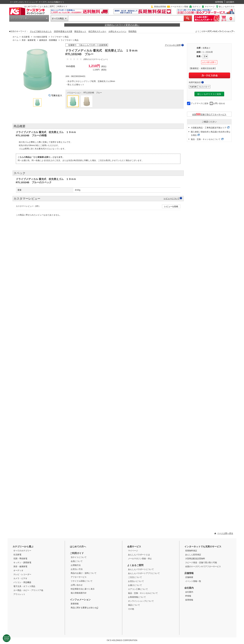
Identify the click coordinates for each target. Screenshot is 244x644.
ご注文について (135, 577)
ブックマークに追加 (199, 103)
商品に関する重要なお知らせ (84, 608)
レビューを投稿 (171, 207)
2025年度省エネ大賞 (63, 31)
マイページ (210, 7)
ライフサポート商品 (60, 37)
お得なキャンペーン (117, 31)
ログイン (196, 7)
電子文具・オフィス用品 (24, 586)
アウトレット (19, 594)
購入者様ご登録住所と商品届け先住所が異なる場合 (211, 133)
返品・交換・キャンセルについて (206, 139)
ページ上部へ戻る (225, 533)
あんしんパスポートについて (141, 569)
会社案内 (230, 2)
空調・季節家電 (20, 559)
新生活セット (80, 31)
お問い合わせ (219, 103)
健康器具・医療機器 (48, 40)
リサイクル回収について (82, 581)
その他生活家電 (40, 37)
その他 (131, 609)
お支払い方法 (77, 569)
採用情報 (219, 2)
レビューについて (172, 198)
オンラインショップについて (141, 601)
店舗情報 (189, 573)
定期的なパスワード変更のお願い (122, 25)
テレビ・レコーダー (22, 574)
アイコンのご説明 (173, 45)
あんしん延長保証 (193, 555)
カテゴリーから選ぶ (20, 18)
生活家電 (26, 37)
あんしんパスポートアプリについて (144, 573)
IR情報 (188, 596)
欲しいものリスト (227, 7)
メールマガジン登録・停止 (140, 559)
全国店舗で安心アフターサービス (209, 114)
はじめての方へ (31, 6)
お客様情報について (137, 597)
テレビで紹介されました (41, 31)
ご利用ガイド (61, 6)
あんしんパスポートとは (139, 555)
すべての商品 (58, 19)
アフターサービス (79, 577)
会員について (77, 561)
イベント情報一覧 (193, 581)
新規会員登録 (160, 7)
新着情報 (75, 604)
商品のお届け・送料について (84, 573)
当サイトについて (79, 557)
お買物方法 (76, 565)
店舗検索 (189, 577)
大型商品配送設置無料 (195, 559)
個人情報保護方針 (79, 593)
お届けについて (135, 585)
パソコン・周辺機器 (22, 582)
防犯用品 (132, 31)
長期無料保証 (191, 551)
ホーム (16, 37)
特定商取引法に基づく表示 (83, 589)
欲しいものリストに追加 (209, 94)
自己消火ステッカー (97, 31)
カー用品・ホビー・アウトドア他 (28, 590)
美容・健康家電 (29, 40)
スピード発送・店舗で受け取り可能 (201, 563)
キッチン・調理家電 (22, 563)
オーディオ (18, 570)
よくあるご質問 (47, 6)
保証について (134, 605)
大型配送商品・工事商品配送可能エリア (209, 128)
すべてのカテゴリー (22, 551)
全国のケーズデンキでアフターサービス (203, 567)
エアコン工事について (138, 589)
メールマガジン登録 (179, 7)
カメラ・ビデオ (20, 578)
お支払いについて (136, 581)
